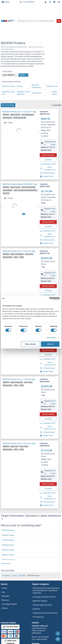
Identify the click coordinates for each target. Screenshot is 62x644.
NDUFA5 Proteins (8, 540)
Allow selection (31, 344)
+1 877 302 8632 (27, 2)
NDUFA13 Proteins (9, 560)
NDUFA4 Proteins (8, 545)
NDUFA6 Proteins (8, 535)
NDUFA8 (22, 576)
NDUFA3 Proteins (8, 550)
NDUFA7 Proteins (8, 530)
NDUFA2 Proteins (8, 555)
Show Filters (8, 105)
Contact (4, 588)
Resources (5, 600)
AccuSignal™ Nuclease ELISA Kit (44, 597)
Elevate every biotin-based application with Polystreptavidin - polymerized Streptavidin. (46, 590)
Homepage (6, 576)
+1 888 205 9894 (41, 639)
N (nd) (15, 576)
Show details (51, 338)
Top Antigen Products (9, 604)
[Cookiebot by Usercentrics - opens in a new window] (51, 298)
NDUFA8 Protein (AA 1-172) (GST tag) (19, 112)
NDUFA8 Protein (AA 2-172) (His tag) (19, 251)
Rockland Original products (42, 605)
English (6, 2)
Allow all (50, 344)
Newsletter (5, 596)
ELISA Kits (36, 609)
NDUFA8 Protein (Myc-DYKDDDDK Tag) (20, 184)
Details (48, 160)
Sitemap (5, 608)
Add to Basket (48, 155)
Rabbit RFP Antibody (40, 601)
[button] (5, 563)
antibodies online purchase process (45, 613)
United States (53, 143)
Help (3, 592)
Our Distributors (38, 617)
